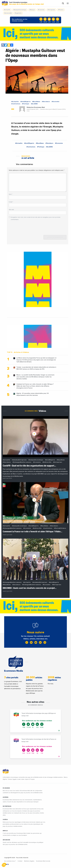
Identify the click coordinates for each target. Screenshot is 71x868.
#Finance (61, 10)
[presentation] (23, 227)
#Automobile (8, 13)
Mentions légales (29, 861)
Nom (11, 194)
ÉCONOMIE (6, 788)
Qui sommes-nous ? (10, 861)
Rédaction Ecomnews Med (36, 107)
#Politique (26, 104)
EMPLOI (5, 831)
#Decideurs (46, 102)
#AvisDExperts (25, 102)
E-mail (11, 202)
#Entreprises (51, 10)
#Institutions (16, 104)
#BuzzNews (36, 102)
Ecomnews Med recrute (43, 861)
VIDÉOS (5, 820)
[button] (4, 865)
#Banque (32, 10)
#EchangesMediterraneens (22, 462)
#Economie (41, 10)
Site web (11, 210)
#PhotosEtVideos (60, 528)
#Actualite (7, 10)
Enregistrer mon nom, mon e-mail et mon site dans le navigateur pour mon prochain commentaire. (36, 218)
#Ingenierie (18, 13)
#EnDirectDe (47, 462)
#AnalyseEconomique (20, 10)
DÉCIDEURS (6, 840)
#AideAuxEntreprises (19, 460)
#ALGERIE (34, 104)
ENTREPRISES (7, 806)
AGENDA (6, 797)
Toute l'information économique (26, 3)
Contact (20, 861)
